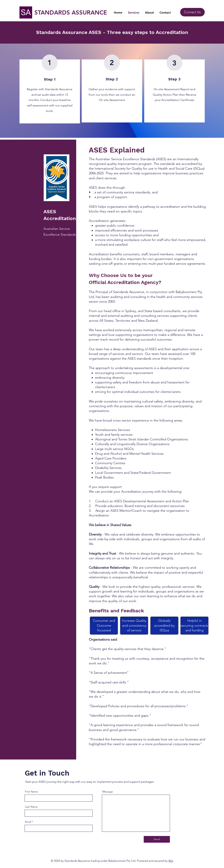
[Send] (157, 839)
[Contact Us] (192, 12)
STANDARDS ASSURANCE (71, 13)
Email (28, 822)
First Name (31, 792)
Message (108, 792)
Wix (171, 861)
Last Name (31, 807)
